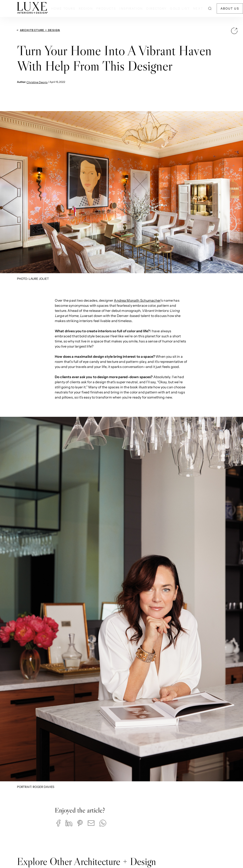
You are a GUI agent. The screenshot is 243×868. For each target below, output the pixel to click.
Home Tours (63, 8)
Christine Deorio (37, 82)
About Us (230, 8)
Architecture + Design (40, 30)
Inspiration (131, 8)
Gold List (180, 8)
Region (86, 8)
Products (106, 8)
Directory (157, 8)
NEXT (198, 8)
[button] (58, 823)
